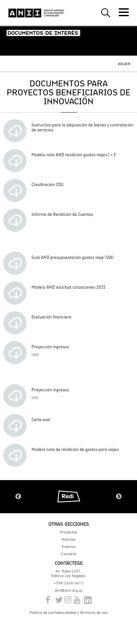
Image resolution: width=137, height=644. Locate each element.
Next (119, 497)
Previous (18, 497)
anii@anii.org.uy (69, 590)
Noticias (69, 539)
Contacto (69, 554)
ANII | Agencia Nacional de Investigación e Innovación (36, 13)
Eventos (69, 547)
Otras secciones (69, 524)
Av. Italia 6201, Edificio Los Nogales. (69, 573)
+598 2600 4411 (69, 583)
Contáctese (69, 563)
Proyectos (69, 532)
